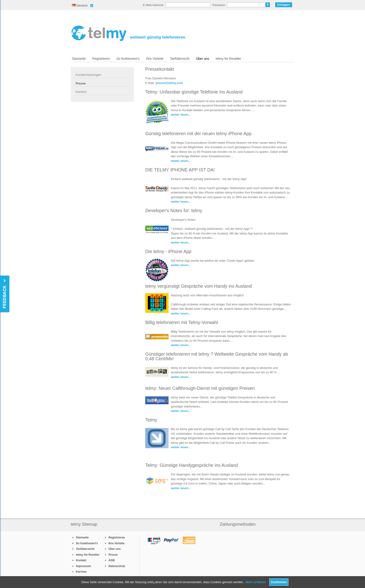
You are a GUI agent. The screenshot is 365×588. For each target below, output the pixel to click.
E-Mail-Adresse (153, 5)
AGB (112, 560)
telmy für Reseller (228, 59)
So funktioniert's (128, 59)
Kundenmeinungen (88, 75)
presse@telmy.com (169, 83)
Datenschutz (117, 566)
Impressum (83, 566)
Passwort (219, 5)
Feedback (5, 294)
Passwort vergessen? (268, 5)
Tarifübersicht (180, 59)
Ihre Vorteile (155, 59)
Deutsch (80, 5)
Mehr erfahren (256, 582)
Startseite (79, 59)
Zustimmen (279, 582)
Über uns (203, 59)
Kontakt (81, 560)
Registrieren (101, 59)
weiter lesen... (181, 115)
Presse (81, 83)
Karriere (81, 92)
